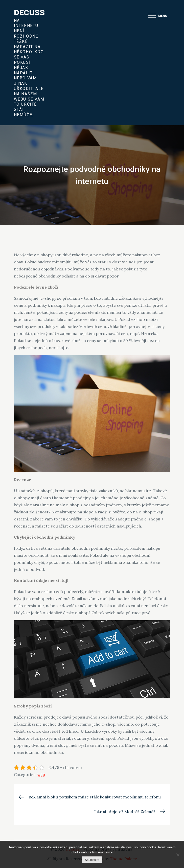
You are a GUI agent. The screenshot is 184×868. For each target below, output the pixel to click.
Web (41, 775)
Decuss (29, 13)
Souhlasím (92, 860)
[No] (178, 855)
